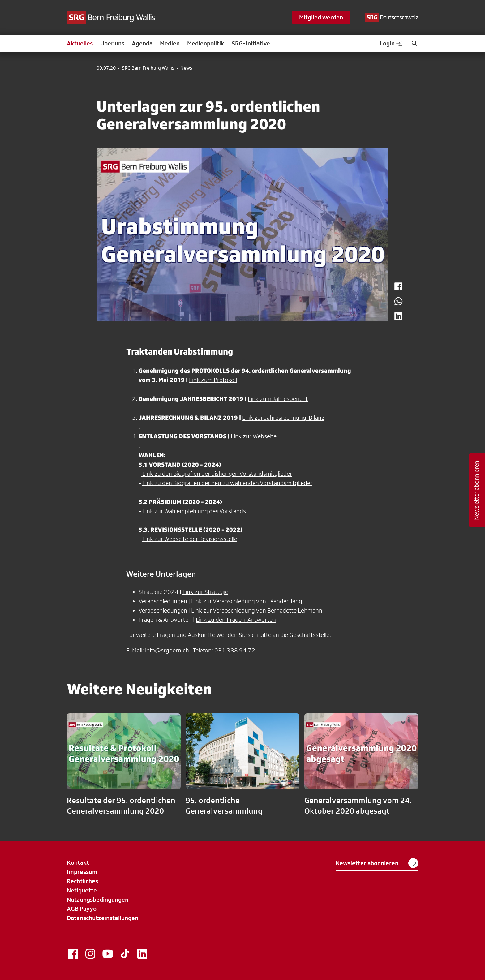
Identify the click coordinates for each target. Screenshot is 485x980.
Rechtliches (82, 881)
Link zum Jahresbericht (278, 399)
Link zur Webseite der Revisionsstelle (190, 539)
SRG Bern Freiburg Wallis (148, 68)
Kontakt (78, 862)
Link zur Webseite (254, 436)
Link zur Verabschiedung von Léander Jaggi (247, 601)
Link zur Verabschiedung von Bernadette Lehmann (257, 610)
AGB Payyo (82, 909)
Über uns (112, 43)
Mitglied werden (321, 17)
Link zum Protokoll (213, 380)
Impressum (82, 872)
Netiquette (82, 890)
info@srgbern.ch (167, 650)
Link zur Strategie (205, 592)
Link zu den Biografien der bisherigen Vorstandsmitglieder (217, 474)
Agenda (142, 43)
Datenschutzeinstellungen (103, 918)
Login (392, 43)
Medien (170, 43)
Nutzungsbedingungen (98, 900)
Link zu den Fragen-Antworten (236, 620)
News (186, 68)
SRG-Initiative (251, 43)
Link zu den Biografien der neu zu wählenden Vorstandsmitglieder (227, 483)
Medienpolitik (206, 43)
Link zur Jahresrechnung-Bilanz (283, 418)
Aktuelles (80, 43)
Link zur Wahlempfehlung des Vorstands (194, 511)
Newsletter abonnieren (377, 863)
